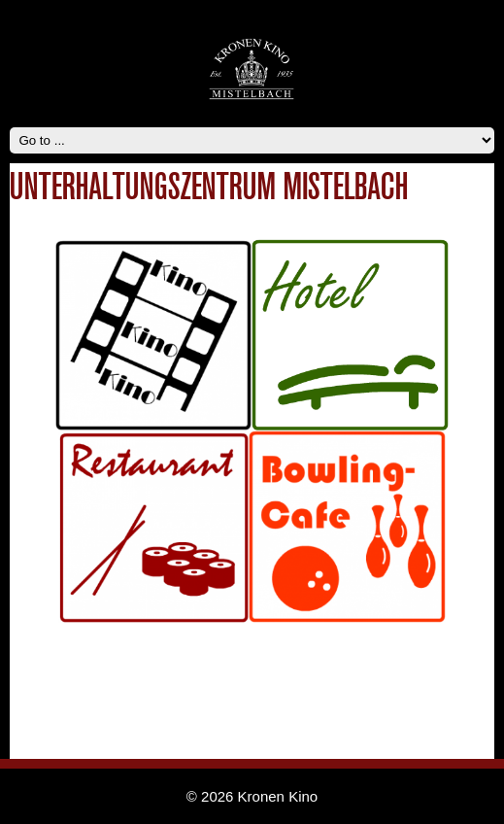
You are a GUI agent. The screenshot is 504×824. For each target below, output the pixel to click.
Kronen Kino (278, 796)
